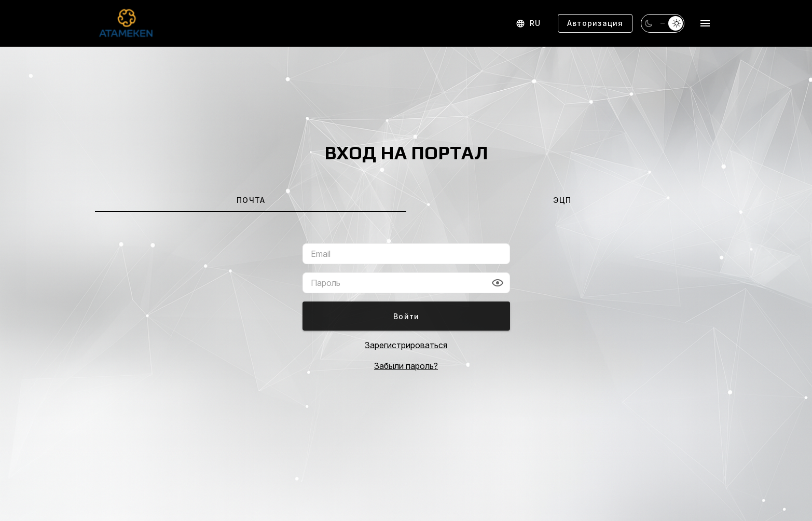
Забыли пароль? (406, 366)
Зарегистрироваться (406, 345)
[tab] (251, 200)
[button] (498, 283)
